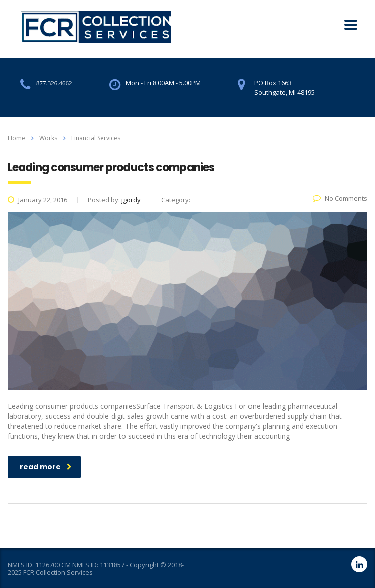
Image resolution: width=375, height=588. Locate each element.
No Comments (340, 198)
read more (46, 467)
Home (16, 138)
